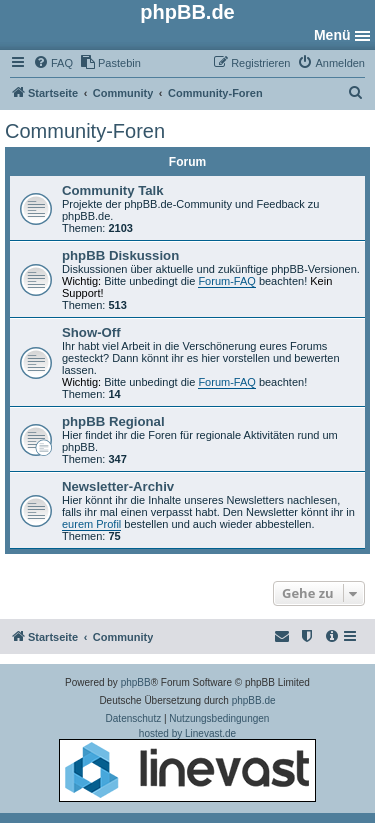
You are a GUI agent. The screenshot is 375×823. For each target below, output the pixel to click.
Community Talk (113, 190)
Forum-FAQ (226, 281)
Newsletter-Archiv (118, 486)
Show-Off (91, 332)
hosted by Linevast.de (187, 765)
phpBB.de (254, 700)
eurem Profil (91, 524)
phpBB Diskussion (120, 255)
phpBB (136, 682)
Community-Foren (85, 131)
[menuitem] (53, 63)
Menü (332, 35)
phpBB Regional (113, 421)
